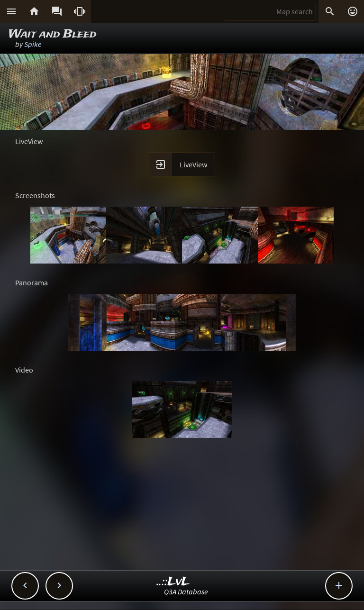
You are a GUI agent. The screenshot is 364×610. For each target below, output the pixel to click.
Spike (33, 44)
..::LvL (173, 582)
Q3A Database (186, 592)
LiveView (193, 164)
